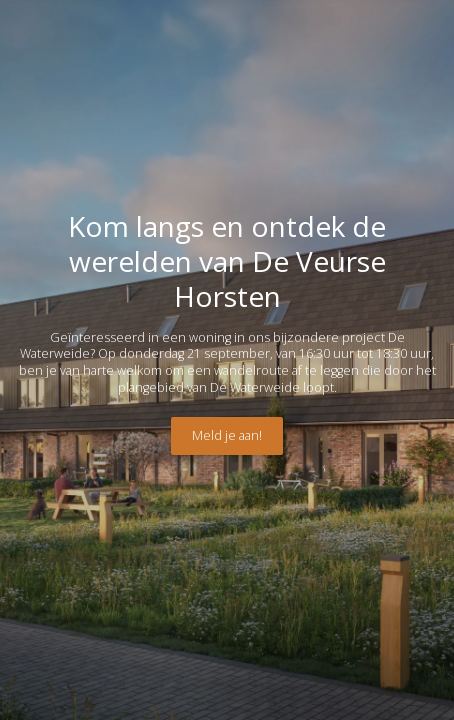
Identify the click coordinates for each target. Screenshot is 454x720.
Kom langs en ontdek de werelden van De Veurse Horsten (227, 261)
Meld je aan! (227, 435)
